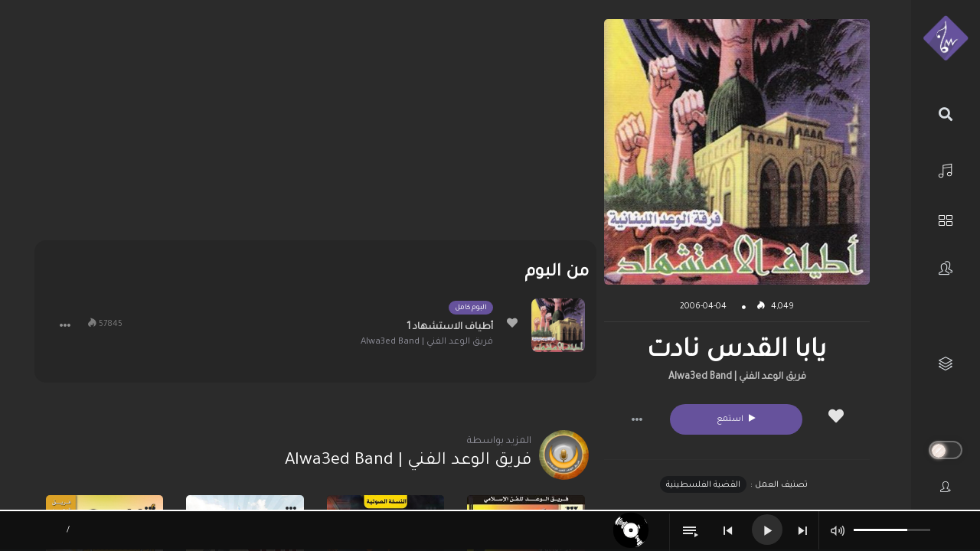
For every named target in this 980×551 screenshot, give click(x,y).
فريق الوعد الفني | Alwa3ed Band (737, 377)
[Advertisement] (315, 126)
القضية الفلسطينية (703, 485)
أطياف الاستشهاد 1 (450, 328)
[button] (637, 419)
